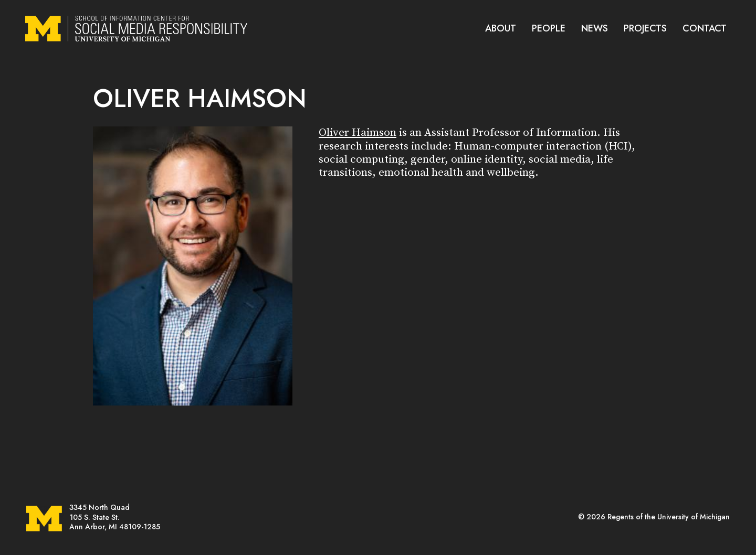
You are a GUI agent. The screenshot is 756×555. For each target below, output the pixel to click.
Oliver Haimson (358, 133)
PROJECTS (645, 28)
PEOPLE (549, 28)
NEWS (595, 28)
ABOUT (501, 28)
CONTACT (705, 28)
